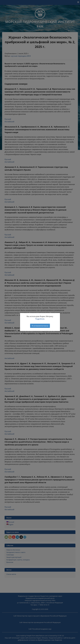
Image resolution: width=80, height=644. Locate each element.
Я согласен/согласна (40, 326)
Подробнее (40, 319)
